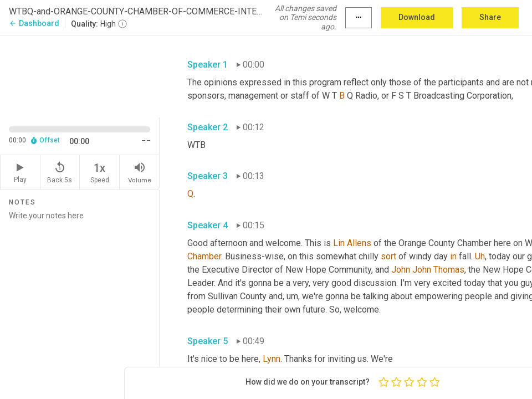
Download (417, 17)
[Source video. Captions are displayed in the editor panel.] (80, 75)
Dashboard (34, 23)
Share (490, 17)
